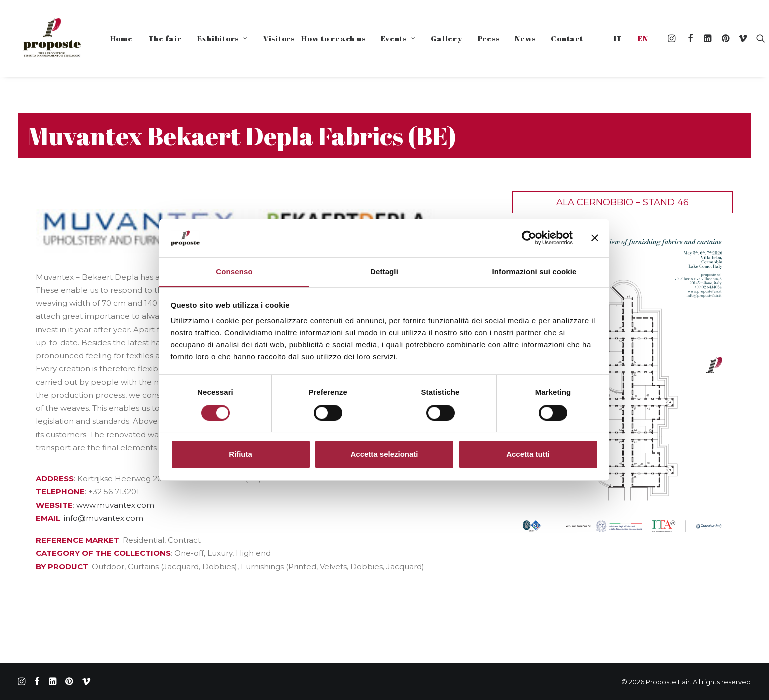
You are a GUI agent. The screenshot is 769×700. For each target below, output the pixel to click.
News (525, 38)
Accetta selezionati (384, 454)
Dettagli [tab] (384, 272)
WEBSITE (54, 505)
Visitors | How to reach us (315, 38)
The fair (165, 38)
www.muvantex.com (115, 505)
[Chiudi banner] (595, 238)
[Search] (759, 38)
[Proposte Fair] (52, 38)
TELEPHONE (60, 492)
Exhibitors (223, 38)
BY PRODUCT (62, 567)
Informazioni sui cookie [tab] (535, 272)
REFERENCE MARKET (78, 540)
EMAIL (48, 518)
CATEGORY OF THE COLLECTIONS (103, 553)
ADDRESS (55, 479)
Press (489, 38)
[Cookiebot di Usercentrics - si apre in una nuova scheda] (529, 238)
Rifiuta (241, 454)
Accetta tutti (528, 454)
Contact (567, 38)
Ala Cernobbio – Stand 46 (623, 202)
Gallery (446, 38)
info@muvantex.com (104, 518)
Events (398, 38)
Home (122, 38)
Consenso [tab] (234, 272)
